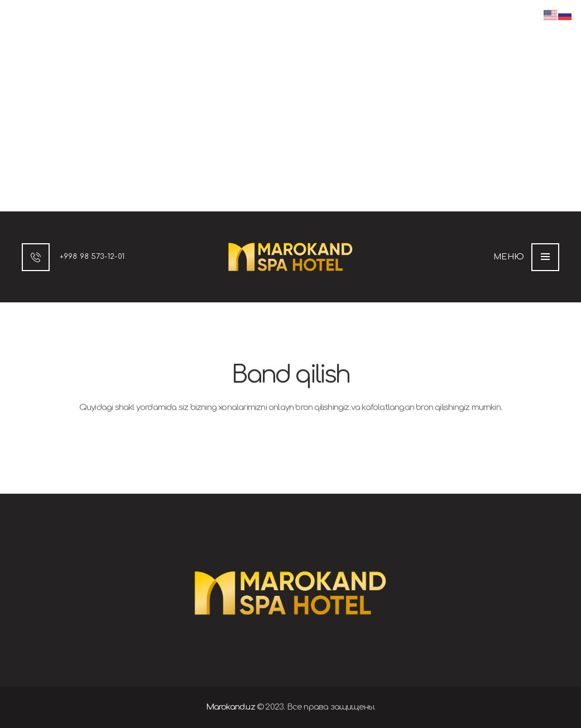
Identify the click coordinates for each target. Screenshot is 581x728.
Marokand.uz (231, 707)
